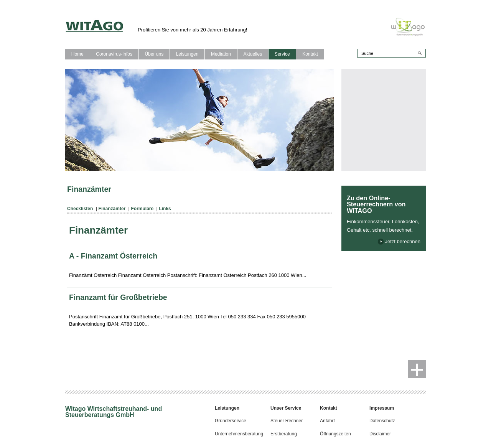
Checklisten (80, 209)
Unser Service (286, 408)
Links (165, 209)
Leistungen (187, 54)
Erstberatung (284, 434)
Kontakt (310, 54)
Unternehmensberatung (239, 434)
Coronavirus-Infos (114, 54)
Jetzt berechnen (403, 241)
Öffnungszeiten (335, 434)
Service (282, 54)
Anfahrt (327, 421)
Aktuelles (253, 54)
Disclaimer (380, 434)
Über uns (154, 54)
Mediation (221, 54)
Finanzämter (112, 209)
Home (77, 54)
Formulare (142, 209)
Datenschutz (382, 421)
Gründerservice (231, 421)
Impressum (382, 408)
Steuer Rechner (287, 421)
